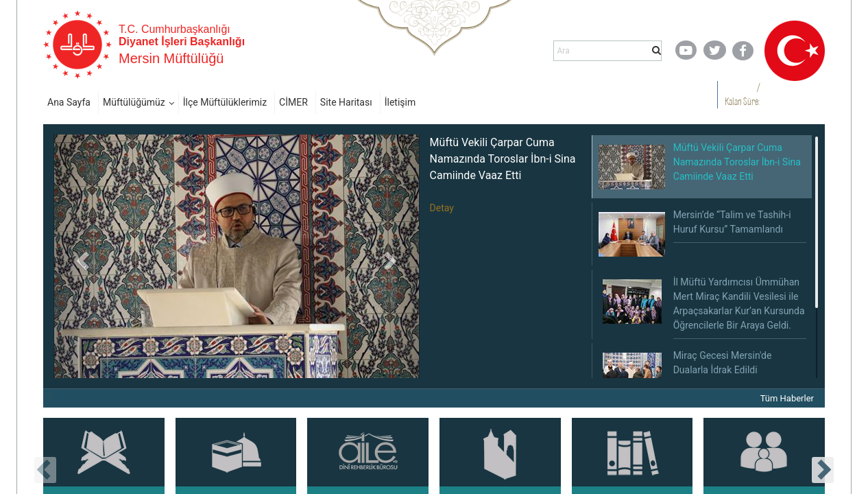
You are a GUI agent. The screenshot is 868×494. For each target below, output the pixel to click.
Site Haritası (346, 102)
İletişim (400, 102)
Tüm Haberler (787, 398)
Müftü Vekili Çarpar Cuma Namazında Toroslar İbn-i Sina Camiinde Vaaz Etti (503, 159)
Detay (442, 208)
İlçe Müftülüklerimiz (225, 102)
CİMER (293, 102)
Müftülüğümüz (134, 102)
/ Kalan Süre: (742, 94)
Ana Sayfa (69, 102)
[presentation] (45, 470)
